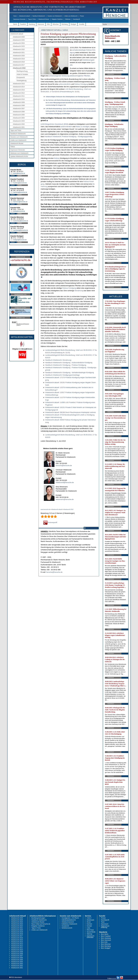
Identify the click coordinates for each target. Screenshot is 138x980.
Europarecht (21, 77)
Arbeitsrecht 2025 (19, 40)
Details (20, 176)
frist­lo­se (57, 158)
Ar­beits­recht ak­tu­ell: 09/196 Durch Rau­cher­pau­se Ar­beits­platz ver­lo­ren (70, 412)
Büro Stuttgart (106, 948)
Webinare (68, 19)
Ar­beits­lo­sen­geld (88, 60)
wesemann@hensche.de (65, 499)
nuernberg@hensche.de (20, 230)
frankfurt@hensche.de (20, 183)
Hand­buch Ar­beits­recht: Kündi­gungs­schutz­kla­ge (62, 375)
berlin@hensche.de (19, 173)
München (56, 24)
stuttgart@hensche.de (20, 240)
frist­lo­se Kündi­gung (69, 288)
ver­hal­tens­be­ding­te (79, 50)
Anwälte (82, 24)
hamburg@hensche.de (20, 192)
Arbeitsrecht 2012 (19, 93)
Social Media (91, 932)
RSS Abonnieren (91, 528)
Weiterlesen (111, 74)
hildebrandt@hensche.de (65, 482)
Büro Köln (104, 942)
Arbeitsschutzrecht (68, 922)
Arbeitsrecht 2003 (19, 121)
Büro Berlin (105, 934)
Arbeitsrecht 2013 (19, 90)
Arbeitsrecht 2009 (19, 102)
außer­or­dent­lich (66, 127)
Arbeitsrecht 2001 (19, 127)
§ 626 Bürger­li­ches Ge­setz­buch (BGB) (55, 124)
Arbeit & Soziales (22, 74)
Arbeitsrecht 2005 (19, 115)
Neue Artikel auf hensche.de (41, 924)
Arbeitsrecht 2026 (19, 37)
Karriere (89, 924)
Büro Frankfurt (106, 936)
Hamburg (32, 24)
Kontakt (89, 926)
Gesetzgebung (21, 81)
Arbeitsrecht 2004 (19, 118)
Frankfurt (23, 24)
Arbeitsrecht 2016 (19, 68)
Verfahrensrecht (67, 928)
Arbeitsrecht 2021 (19, 53)
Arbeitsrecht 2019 (19, 59)
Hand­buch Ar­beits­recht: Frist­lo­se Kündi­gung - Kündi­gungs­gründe (68, 137)
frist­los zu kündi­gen (83, 127)
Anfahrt (13, 176)
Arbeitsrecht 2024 (19, 43)
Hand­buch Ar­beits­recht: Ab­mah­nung (58, 360)
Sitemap (90, 934)
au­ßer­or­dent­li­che (65, 84)
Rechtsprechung (22, 71)
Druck (89, 922)
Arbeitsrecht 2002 (19, 124)
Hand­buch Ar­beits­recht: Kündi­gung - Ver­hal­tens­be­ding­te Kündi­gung (70, 373)
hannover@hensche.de (20, 202)
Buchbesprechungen (38, 918)
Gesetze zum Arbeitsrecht (55, 16)
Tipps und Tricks (16, 131)
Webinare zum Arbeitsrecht (19, 153)
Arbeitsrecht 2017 (19, 65)
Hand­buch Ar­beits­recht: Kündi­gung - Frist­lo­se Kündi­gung (66, 365)
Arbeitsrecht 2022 (19, 49)
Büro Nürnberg (106, 946)
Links (89, 928)
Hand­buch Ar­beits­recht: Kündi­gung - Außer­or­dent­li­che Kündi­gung (69, 363)
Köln (48, 24)
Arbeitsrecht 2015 (19, 84)
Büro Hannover (106, 940)
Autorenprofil (50, 522)
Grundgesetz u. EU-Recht (70, 918)
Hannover (41, 24)
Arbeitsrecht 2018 (19, 62)
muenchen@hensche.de (21, 221)
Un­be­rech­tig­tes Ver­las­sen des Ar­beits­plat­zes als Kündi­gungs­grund (68, 97)
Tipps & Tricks (32, 19)
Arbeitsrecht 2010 (19, 99)
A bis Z (89, 918)
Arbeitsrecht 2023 (19, 46)
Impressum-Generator (19, 19)
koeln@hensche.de (19, 211)
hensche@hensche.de (64, 466)
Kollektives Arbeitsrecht (69, 924)
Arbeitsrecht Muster (44, 19)
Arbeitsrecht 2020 (19, 56)
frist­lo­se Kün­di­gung (81, 84)
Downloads (90, 920)
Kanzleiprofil (76, 19)
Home (15, 16)
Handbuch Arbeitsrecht (39, 16)
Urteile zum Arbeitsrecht (71, 16)
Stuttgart (73, 24)
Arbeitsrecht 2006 (19, 112)
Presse (82, 16)
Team (103, 922)
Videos (13, 147)
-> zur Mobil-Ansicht (17, 30)
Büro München (106, 944)
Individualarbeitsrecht (69, 920)
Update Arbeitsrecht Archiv (19, 156)
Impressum (105, 924)
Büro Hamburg (106, 938)
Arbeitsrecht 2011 (19, 96)
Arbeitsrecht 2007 (19, 109)
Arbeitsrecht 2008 (19, 105)
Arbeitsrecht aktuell (25, 16)
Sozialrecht (65, 926)
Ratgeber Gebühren (57, 19)
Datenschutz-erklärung (105, 927)
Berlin (15, 24)
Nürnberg (65, 24)
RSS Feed (90, 930)
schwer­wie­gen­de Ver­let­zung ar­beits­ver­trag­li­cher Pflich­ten (70, 76)
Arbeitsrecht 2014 (19, 87)
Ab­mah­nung (79, 291)
